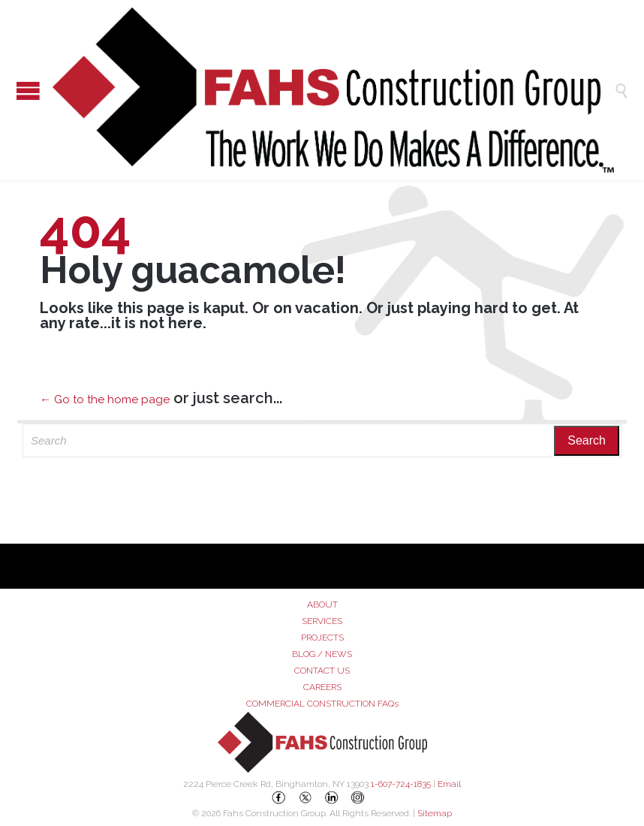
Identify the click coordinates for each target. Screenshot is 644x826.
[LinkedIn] (332, 797)
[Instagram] (358, 797)
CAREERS (322, 687)
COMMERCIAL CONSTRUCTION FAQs (322, 704)
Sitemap (435, 813)
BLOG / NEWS (322, 654)
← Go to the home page (105, 399)
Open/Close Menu (15, 90)
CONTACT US (322, 671)
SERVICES (322, 621)
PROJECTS (322, 638)
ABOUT (322, 604)
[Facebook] (279, 797)
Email (449, 784)
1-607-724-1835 (401, 784)
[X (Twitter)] (305, 797)
